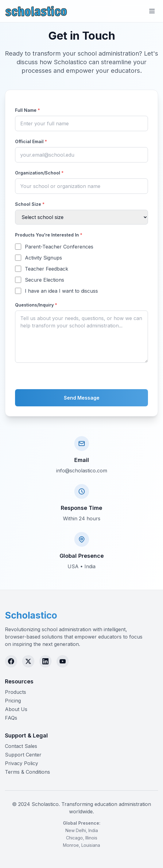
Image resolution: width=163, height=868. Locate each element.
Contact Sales (21, 746)
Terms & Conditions (27, 772)
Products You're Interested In (49, 235)
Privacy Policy (21, 763)
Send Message (82, 398)
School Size (30, 204)
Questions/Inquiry (36, 305)
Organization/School (39, 173)
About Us (16, 709)
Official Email (31, 141)
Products (16, 692)
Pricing (13, 701)
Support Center (23, 755)
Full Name (27, 110)
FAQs (11, 718)
